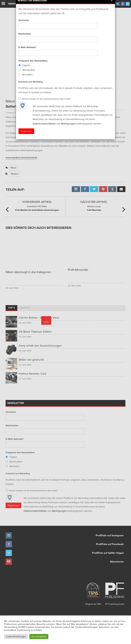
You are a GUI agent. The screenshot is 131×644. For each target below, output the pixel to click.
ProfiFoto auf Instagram (110, 535)
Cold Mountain (94, 208)
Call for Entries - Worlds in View (39, 318)
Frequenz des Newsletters (20, 452)
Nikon (14, 168)
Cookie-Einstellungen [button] (16, 636)
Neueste (25, 308)
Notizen (15, 174)
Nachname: (12, 425)
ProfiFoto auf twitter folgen (108, 553)
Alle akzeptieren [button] (39, 636)
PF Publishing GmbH (115, 593)
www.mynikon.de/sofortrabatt (21, 158)
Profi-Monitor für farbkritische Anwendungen (37, 208)
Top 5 (11, 308)
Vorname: (11, 412)
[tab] (11, 308)
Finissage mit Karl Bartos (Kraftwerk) (44, 4)
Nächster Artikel (94, 202)
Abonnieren (117, 562)
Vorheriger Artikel (37, 202)
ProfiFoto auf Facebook (110, 544)
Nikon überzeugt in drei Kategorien (28, 272)
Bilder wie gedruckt (31, 360)
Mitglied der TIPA (93, 593)
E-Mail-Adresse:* (15, 439)
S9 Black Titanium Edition (35, 332)
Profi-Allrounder (78, 270)
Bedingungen (59, 511)
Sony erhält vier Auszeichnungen (40, 346)
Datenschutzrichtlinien (35, 511)
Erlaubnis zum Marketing (18, 473)
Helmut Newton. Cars (33, 374)
